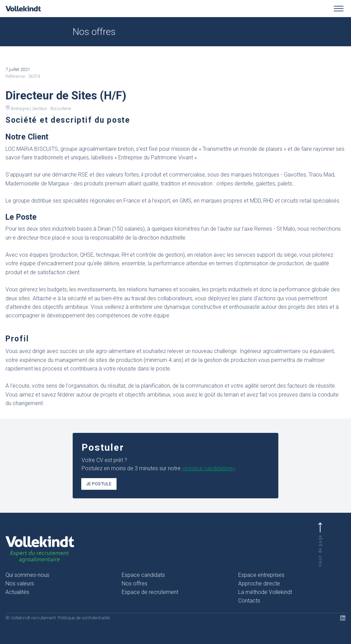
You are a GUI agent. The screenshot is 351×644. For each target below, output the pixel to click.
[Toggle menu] (339, 9)
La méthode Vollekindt (265, 592)
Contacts (249, 601)
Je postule (99, 484)
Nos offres (135, 584)
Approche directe (259, 584)
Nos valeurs (20, 584)
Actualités (17, 592)
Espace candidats (143, 575)
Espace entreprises (261, 575)
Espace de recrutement (150, 592)
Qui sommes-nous (27, 575)
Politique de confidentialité (84, 618)
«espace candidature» (208, 468)
